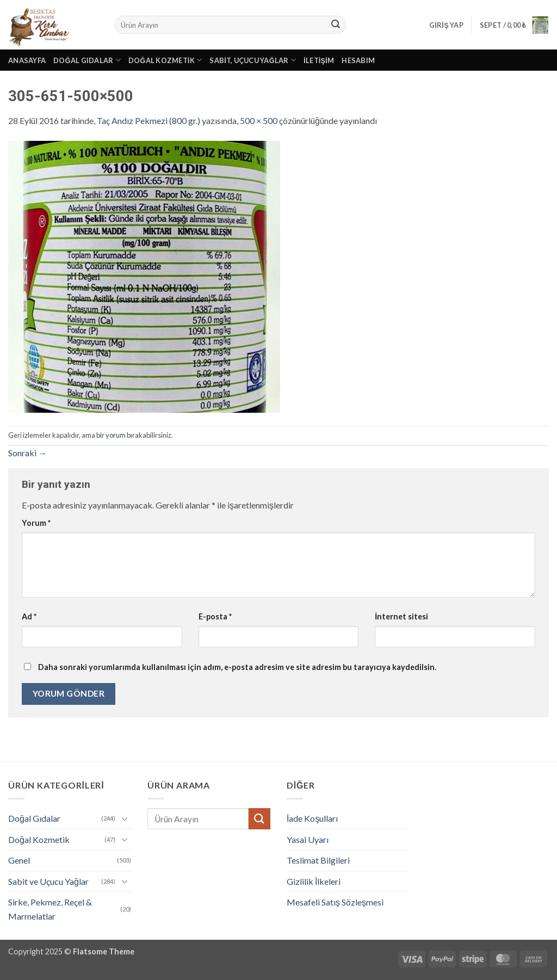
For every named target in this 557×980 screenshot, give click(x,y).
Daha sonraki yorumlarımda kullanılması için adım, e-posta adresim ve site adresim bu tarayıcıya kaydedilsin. (237, 667)
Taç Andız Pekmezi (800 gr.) (148, 120)
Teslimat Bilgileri (318, 860)
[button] (446, 25)
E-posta (215, 616)
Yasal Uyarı (308, 839)
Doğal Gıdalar (87, 60)
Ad (29, 616)
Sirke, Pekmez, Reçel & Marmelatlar (50, 909)
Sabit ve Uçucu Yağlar (48, 881)
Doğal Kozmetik (165, 60)
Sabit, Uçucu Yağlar (253, 60)
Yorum (36, 523)
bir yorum (111, 435)
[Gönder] (336, 25)
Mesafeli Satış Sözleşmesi (335, 902)
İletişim (319, 60)
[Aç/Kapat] (125, 818)
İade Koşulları (312, 818)
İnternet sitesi (401, 616)
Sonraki (27, 453)
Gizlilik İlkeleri (314, 881)
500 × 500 (259, 120)
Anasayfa (27, 60)
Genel (19, 860)
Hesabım (358, 60)
